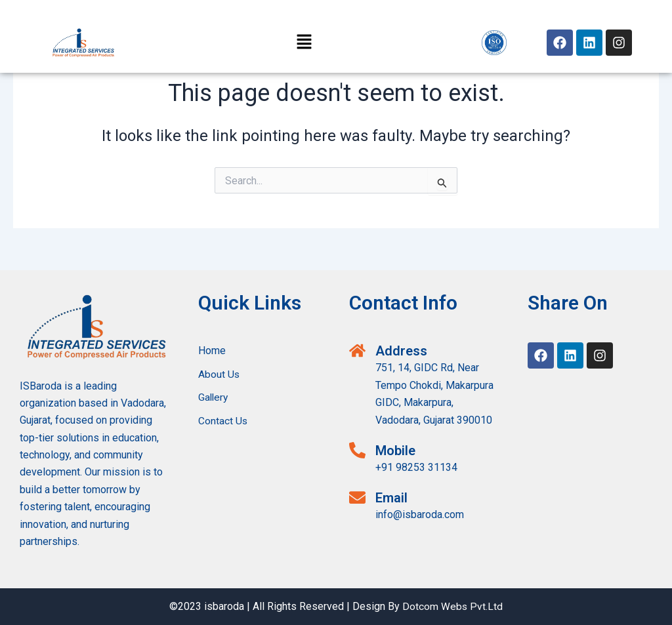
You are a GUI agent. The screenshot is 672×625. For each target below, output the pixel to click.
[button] (304, 43)
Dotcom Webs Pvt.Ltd (453, 606)
